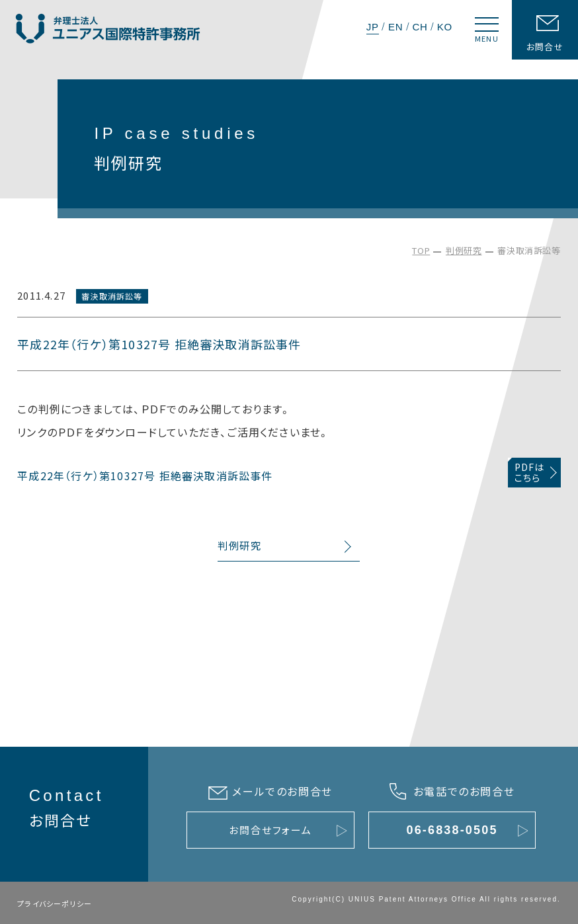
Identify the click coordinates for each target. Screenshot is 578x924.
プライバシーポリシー (55, 903)
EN (395, 27)
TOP (421, 250)
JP (373, 27)
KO (445, 27)
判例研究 (464, 250)
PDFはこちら (530, 473)
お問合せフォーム (270, 830)
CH (420, 27)
